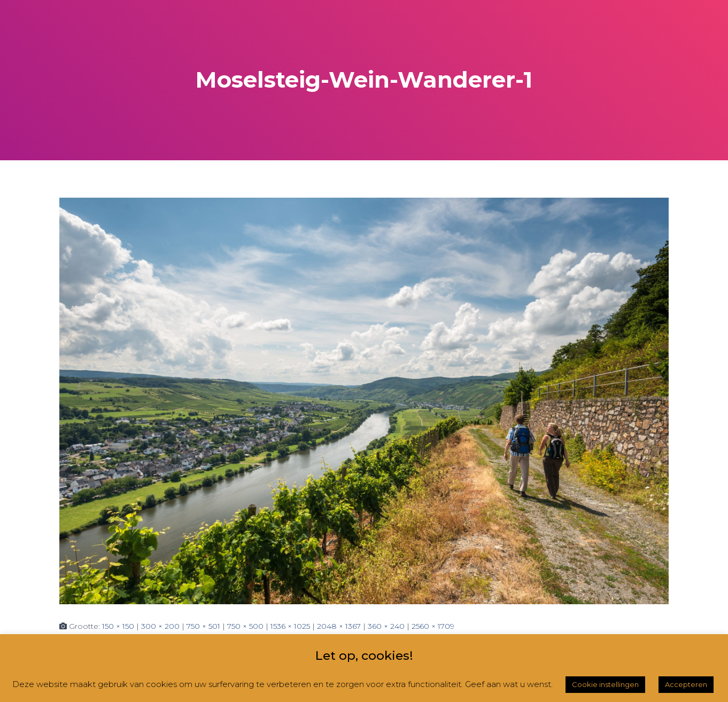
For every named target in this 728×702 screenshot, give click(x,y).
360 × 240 (386, 626)
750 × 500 (245, 626)
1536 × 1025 (290, 626)
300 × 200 (160, 626)
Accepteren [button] (686, 684)
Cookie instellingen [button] (605, 684)
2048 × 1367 (339, 626)
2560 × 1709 (433, 626)
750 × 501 (203, 626)
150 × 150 (118, 626)
